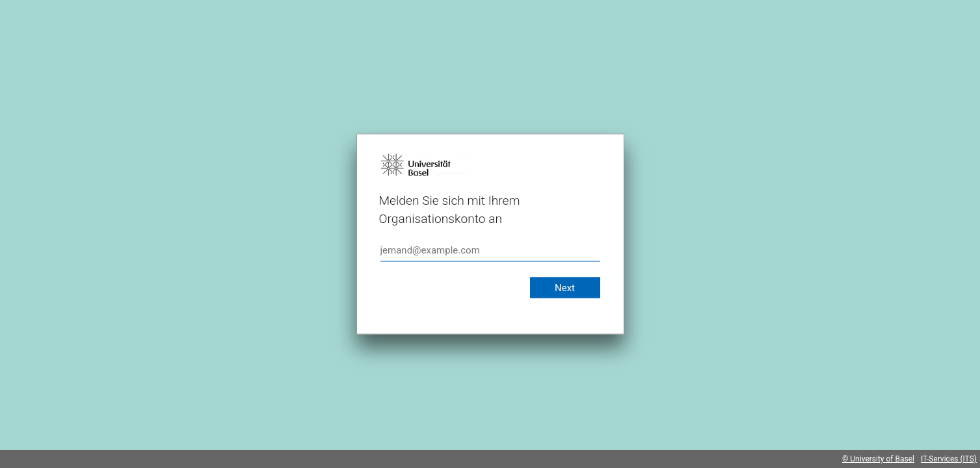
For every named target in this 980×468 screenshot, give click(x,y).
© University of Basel (878, 459)
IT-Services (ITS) (949, 459)
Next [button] (565, 288)
